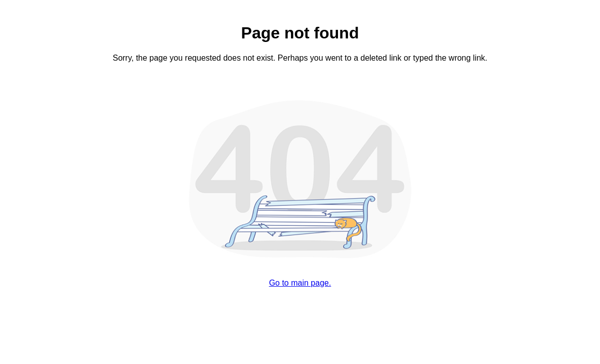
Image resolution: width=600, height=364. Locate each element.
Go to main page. (300, 283)
